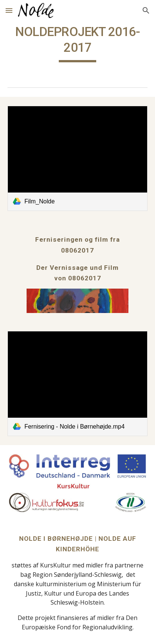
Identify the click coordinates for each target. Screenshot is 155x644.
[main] (77, 43)
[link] (77, 158)
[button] (9, 10)
